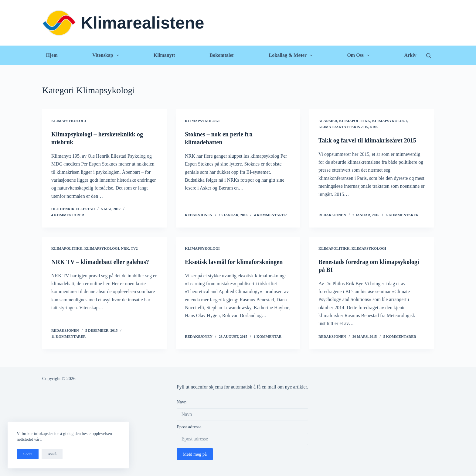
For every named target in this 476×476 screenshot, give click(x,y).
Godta (28, 454)
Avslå (52, 454)
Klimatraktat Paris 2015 (343, 127)
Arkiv (410, 55)
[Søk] (428, 55)
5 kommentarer (400, 337)
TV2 (134, 248)
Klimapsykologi (69, 121)
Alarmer (328, 121)
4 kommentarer (68, 215)
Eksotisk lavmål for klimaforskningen (234, 262)
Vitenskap (107, 55)
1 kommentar (268, 337)
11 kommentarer (68, 337)
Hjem (52, 55)
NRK (374, 127)
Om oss (359, 55)
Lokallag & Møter (292, 55)
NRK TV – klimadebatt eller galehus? (100, 262)
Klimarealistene (143, 23)
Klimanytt (164, 55)
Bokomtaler (222, 55)
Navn (182, 402)
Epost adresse (189, 427)
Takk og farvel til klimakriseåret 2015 (367, 140)
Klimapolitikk (355, 121)
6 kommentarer (402, 215)
